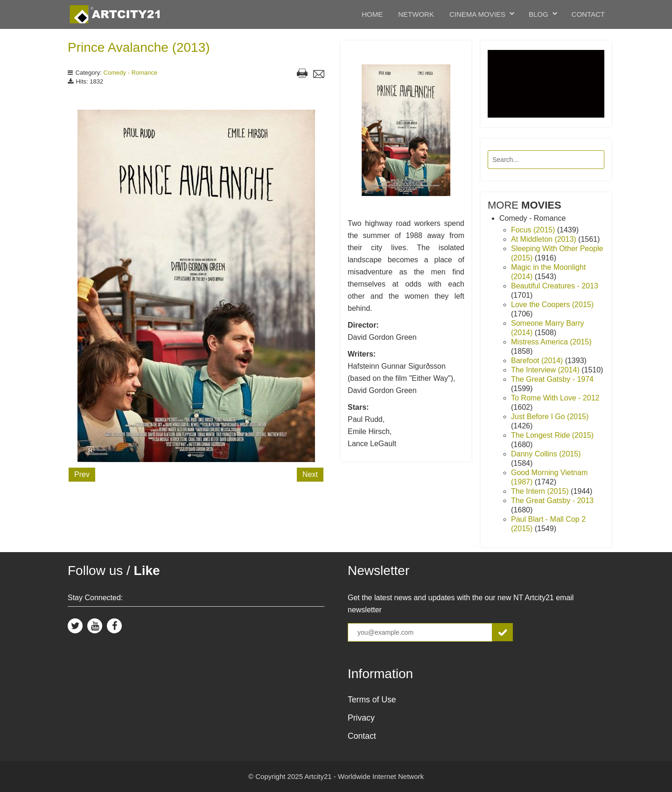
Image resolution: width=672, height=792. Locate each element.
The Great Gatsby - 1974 (552, 379)
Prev (82, 474)
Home (372, 14)
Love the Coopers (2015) (552, 305)
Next (310, 474)
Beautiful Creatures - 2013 (555, 286)
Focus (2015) (534, 230)
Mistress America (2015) (551, 342)
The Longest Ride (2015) (552, 435)
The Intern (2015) (541, 491)
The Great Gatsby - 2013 (552, 501)
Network (416, 14)
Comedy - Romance (131, 73)
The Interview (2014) (546, 370)
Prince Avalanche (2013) (139, 47)
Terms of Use (372, 700)
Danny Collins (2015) (546, 454)
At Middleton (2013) (545, 239)
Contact (588, 14)
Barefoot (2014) (538, 361)
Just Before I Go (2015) (550, 417)
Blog (539, 14)
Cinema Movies (477, 14)
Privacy (361, 718)
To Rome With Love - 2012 (555, 398)
